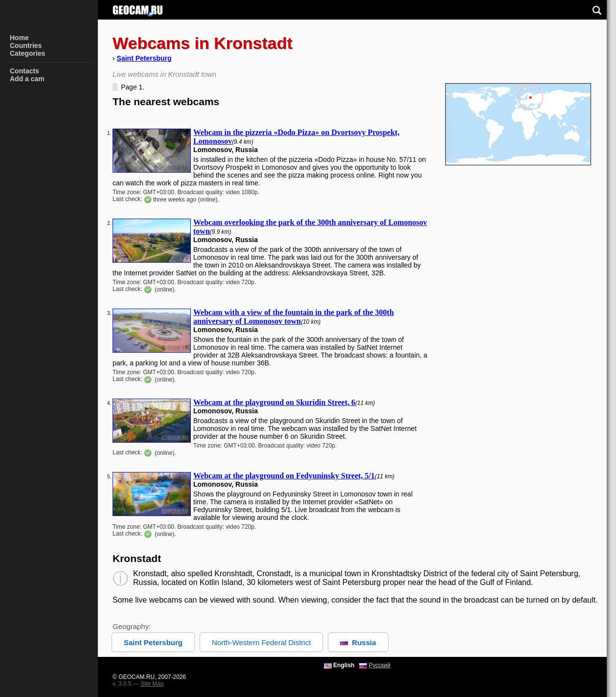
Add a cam (27, 79)
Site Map (152, 684)
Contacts (24, 71)
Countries (26, 45)
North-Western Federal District (261, 642)
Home (19, 38)
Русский (379, 665)
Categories (27, 53)
